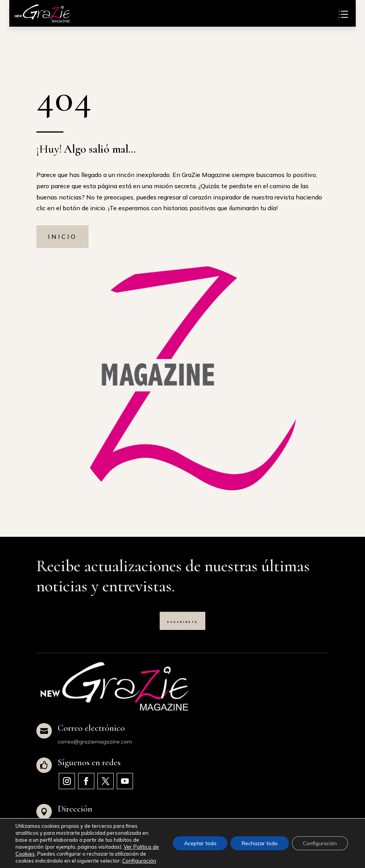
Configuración (32, 861)
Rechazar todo (257, 840)
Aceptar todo (196, 840)
